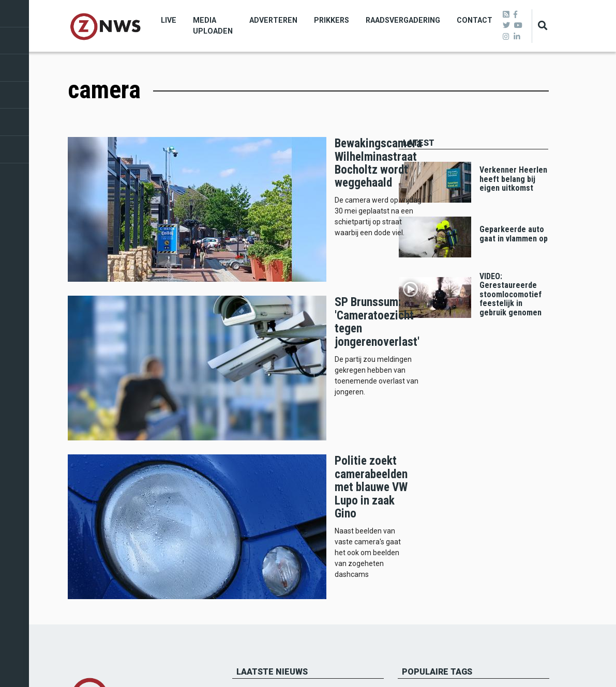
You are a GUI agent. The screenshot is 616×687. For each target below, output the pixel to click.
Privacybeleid (89, 589)
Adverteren (273, 20)
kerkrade (507, 422)
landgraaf (475, 438)
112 (451, 454)
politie (417, 470)
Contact (475, 20)
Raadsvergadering (403, 20)
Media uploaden (213, 26)
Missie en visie (91, 544)
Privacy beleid (529, 661)
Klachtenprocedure (99, 577)
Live (169, 20)
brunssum (422, 422)
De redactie (86, 556)
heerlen (465, 422)
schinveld (521, 438)
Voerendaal (490, 454)
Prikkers (332, 20)
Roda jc (418, 454)
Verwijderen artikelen (102, 567)
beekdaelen (426, 438)
